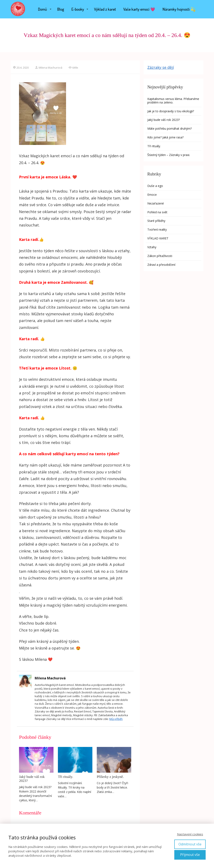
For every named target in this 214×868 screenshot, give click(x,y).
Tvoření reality (157, 229)
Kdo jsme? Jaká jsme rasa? (165, 137)
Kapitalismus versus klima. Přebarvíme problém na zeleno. (173, 101)
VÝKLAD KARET (158, 238)
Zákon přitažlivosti (160, 256)
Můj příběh (116, 719)
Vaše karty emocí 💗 (139, 9)
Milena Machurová (49, 68)
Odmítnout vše (190, 844)
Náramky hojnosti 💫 (179, 9)
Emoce (152, 195)
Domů (43, 9)
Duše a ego (155, 186)
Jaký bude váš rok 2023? (32, 779)
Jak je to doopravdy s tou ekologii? (171, 111)
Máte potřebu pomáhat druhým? (169, 128)
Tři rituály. (66, 777)
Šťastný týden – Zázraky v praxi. (169, 155)
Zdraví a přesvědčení (161, 265)
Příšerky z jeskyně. (110, 777)
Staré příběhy (156, 221)
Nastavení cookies (190, 834)
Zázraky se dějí (161, 67)
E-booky (78, 9)
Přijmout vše (190, 855)
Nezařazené (156, 203)
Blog (61, 9)
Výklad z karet (105, 9)
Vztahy (152, 247)
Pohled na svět (157, 212)
